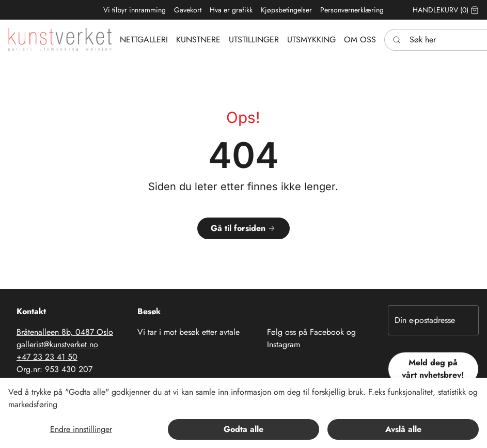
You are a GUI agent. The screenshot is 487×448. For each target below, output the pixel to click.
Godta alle (243, 429)
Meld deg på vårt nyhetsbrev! (433, 369)
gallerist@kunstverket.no (57, 344)
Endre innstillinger (81, 429)
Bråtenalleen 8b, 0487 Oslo (65, 332)
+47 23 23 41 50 (47, 357)
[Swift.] (60, 40)
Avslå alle (403, 429)
